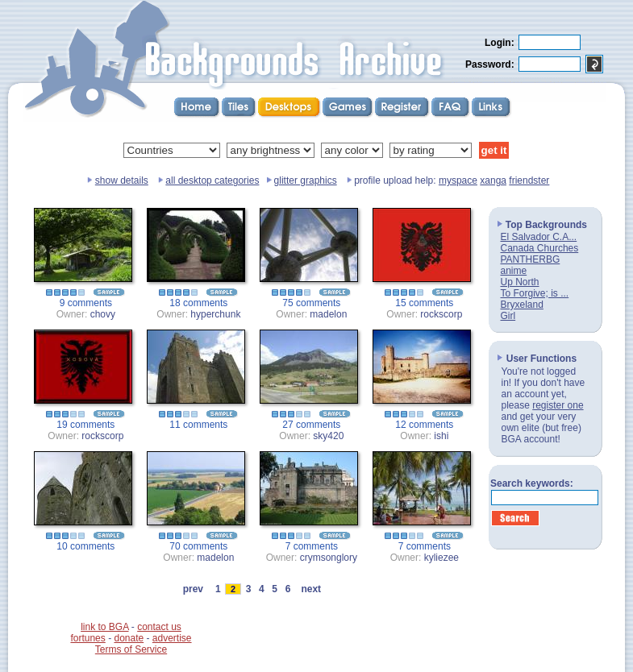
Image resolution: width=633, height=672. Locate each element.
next (311, 589)
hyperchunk (215, 314)
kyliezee (441, 558)
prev (193, 589)
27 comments (311, 425)
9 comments (86, 303)
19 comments (85, 425)
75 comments (311, 303)
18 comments (198, 303)
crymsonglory (329, 558)
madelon (328, 314)
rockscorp (441, 314)
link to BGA (104, 627)
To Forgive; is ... (535, 293)
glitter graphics (306, 180)
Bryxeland (522, 305)
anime (514, 271)
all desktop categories (212, 180)
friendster (529, 180)
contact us (159, 627)
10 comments (85, 546)
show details (122, 180)
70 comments (198, 546)
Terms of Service (131, 649)
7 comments (312, 546)
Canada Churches (540, 248)
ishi (441, 436)
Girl (508, 316)
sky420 (328, 436)
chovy (103, 314)
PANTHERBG (531, 259)
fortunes (87, 638)
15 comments (424, 303)
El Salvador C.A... (539, 237)
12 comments (424, 425)
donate (129, 638)
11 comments (198, 425)
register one (558, 405)
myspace (458, 180)
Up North (520, 282)
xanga (493, 180)
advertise (172, 638)
